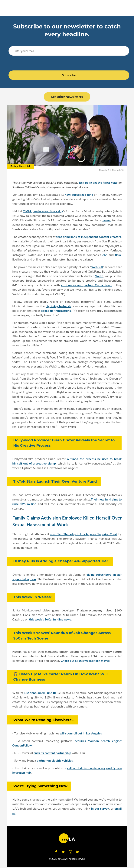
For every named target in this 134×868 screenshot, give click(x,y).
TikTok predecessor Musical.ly (43, 211)
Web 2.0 (97, 267)
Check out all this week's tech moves (85, 661)
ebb (105, 255)
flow (118, 255)
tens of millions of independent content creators (89, 237)
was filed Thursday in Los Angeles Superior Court (84, 534)
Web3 (99, 276)
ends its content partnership (52, 753)
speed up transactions (56, 311)
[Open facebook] (56, 852)
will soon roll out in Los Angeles (81, 733)
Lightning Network (58, 306)
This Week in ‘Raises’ (33, 597)
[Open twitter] (63, 852)
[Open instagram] (71, 852)
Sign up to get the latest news (98, 182)
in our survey (100, 808)
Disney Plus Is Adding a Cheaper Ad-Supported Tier (61, 561)
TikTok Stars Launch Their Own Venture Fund (55, 481)
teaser (106, 220)
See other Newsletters (67, 97)
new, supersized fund (79, 194)
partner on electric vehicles (55, 760)
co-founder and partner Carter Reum (87, 285)
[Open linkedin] (78, 852)
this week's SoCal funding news (50, 619)
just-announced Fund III (40, 693)
